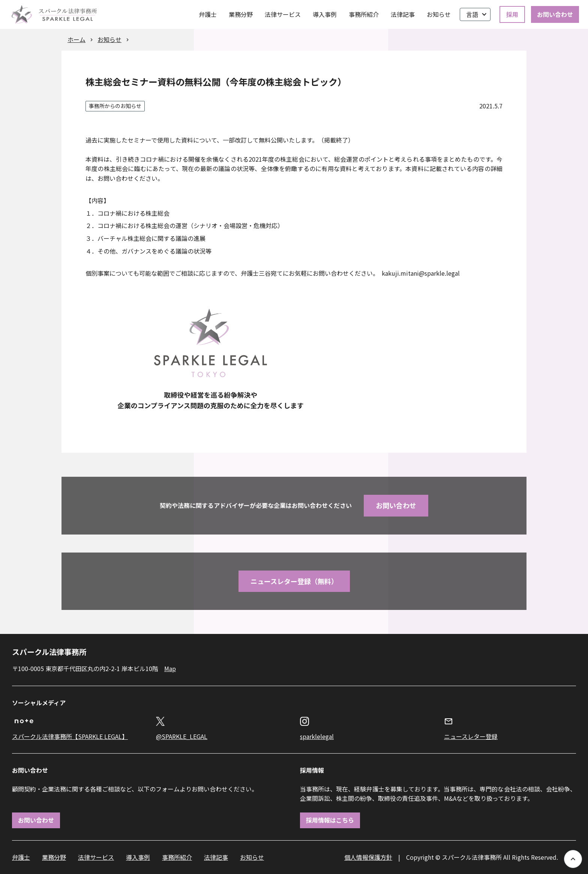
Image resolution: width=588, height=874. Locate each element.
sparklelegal (317, 736)
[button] (475, 15)
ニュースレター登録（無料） (294, 581)
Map (170, 668)
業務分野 (241, 14)
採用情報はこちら (330, 820)
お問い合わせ (555, 14)
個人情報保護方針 (368, 857)
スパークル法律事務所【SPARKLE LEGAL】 (70, 736)
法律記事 (403, 14)
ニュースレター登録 (471, 736)
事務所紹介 (364, 14)
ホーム (76, 39)
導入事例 (325, 14)
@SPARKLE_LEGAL (182, 736)
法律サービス (283, 14)
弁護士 (208, 14)
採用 (512, 14)
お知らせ (439, 14)
